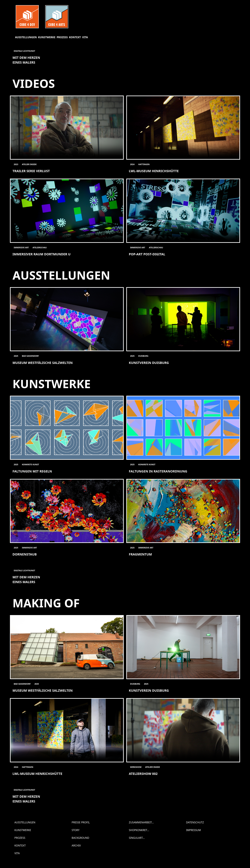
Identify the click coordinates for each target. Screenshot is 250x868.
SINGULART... (137, 838)
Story (76, 830)
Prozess (62, 37)
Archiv (76, 846)
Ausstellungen (26, 37)
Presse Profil (81, 822)
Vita (85, 37)
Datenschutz (195, 822)
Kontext (75, 37)
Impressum (193, 830)
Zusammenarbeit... (141, 822)
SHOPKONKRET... (139, 830)
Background (80, 838)
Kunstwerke (47, 37)
